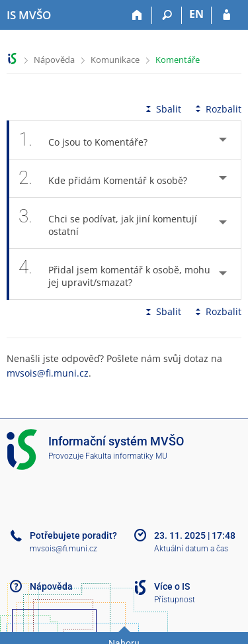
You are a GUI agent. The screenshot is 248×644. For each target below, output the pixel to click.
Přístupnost (175, 600)
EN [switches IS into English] (196, 14)
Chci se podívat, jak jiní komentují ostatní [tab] (108, 223)
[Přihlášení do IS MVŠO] (227, 15)
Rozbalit (217, 109)
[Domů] (137, 15)
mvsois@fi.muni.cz (48, 373)
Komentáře (178, 60)
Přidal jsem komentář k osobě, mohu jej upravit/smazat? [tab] (114, 274)
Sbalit (162, 109)
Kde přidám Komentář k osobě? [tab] (110, 178)
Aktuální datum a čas (191, 549)
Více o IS (172, 586)
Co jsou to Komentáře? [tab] (90, 140)
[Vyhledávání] (167, 15)
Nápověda (54, 60)
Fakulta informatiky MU (126, 456)
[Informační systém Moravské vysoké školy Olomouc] (29, 15)
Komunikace (115, 60)
